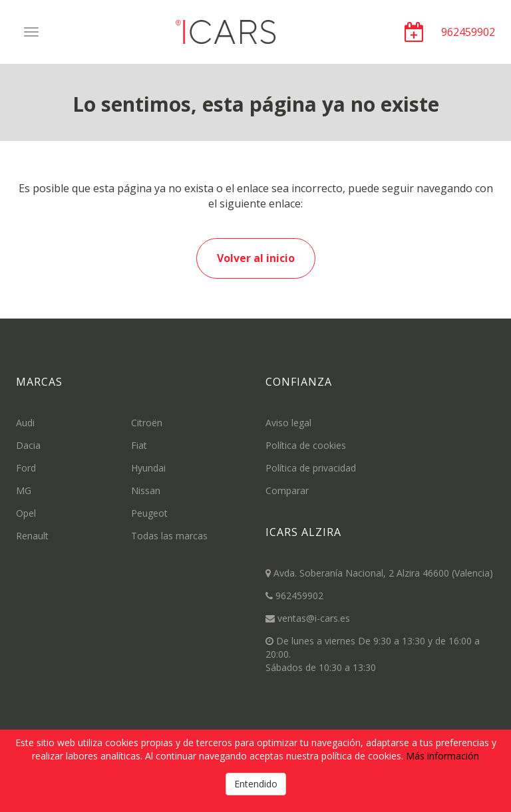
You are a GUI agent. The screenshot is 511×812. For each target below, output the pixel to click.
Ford (26, 468)
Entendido (256, 784)
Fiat (139, 445)
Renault (32, 536)
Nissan (146, 490)
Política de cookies (306, 445)
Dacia (28, 445)
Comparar (287, 490)
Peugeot (149, 513)
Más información (442, 756)
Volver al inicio (256, 258)
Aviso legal (288, 423)
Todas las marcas (169, 536)
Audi (25, 423)
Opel (26, 513)
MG (24, 490)
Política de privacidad (311, 468)
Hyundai (148, 468)
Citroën (147, 423)
